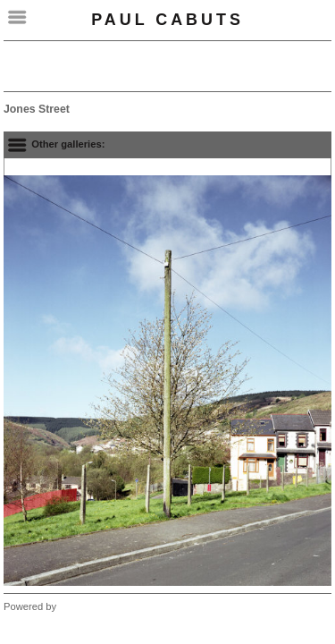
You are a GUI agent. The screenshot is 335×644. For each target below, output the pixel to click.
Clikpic (74, 606)
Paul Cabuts (167, 20)
